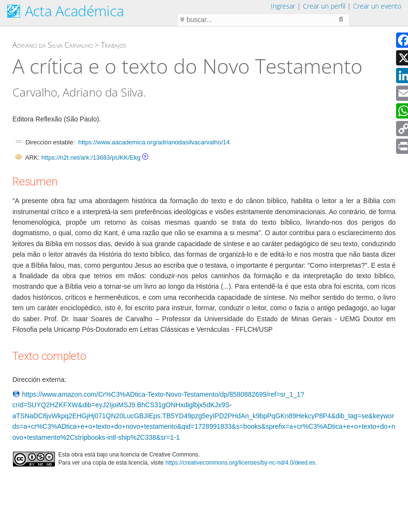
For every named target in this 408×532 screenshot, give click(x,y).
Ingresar (283, 6)
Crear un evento (377, 6)
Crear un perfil (324, 6)
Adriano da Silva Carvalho (53, 45)
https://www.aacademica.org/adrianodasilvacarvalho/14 (154, 142)
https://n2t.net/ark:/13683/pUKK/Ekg (91, 157)
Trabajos (113, 45)
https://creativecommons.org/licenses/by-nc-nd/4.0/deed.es (240, 463)
